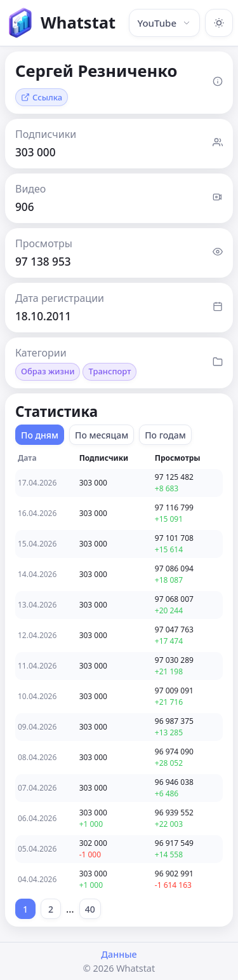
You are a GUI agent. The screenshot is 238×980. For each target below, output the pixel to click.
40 (90, 909)
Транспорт (109, 371)
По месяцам (102, 435)
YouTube (164, 23)
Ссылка (42, 97)
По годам (165, 435)
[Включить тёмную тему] (219, 23)
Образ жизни (48, 371)
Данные (119, 954)
